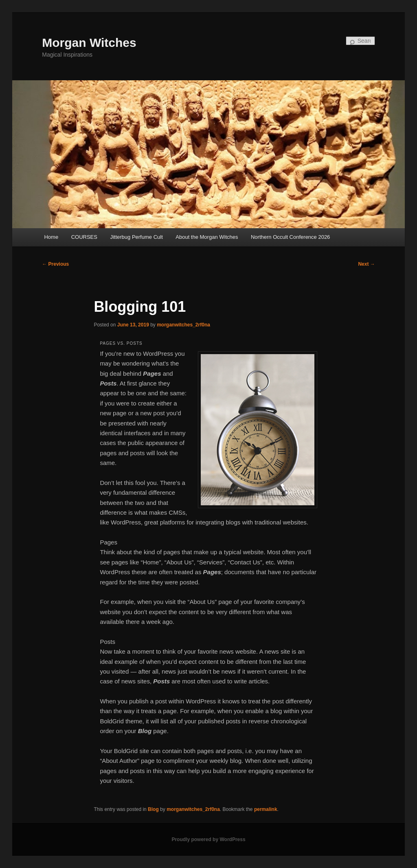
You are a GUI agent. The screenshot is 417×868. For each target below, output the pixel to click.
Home (51, 237)
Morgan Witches (89, 43)
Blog (153, 809)
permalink (266, 809)
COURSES (84, 237)
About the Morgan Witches (207, 237)
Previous (55, 264)
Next (366, 264)
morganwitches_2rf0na (183, 325)
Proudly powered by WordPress (208, 839)
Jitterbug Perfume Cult (136, 237)
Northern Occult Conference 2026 (290, 237)
